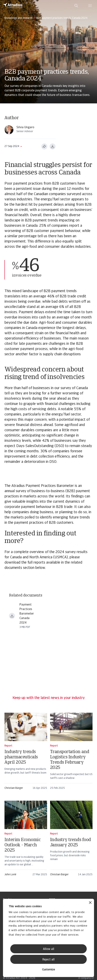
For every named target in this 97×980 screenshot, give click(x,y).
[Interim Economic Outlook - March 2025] (26, 840)
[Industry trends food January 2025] (71, 840)
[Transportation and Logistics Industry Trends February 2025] (71, 753)
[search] (76, 6)
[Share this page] (44, 146)
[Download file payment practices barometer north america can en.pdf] (12, 616)
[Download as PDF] (53, 146)
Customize (48, 970)
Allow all (49, 949)
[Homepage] (13, 6)
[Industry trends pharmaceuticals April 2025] (26, 753)
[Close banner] (90, 903)
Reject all (48, 960)
